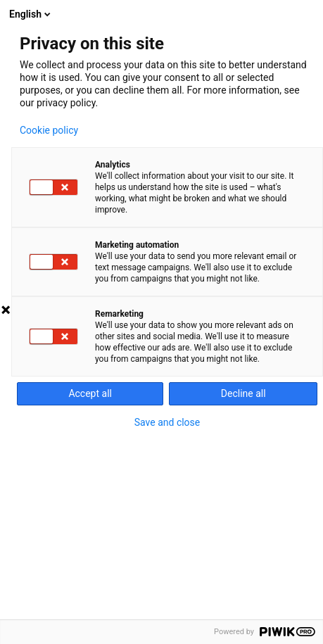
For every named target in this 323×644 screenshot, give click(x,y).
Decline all (243, 393)
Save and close (167, 422)
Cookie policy (49, 130)
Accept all (90, 393)
